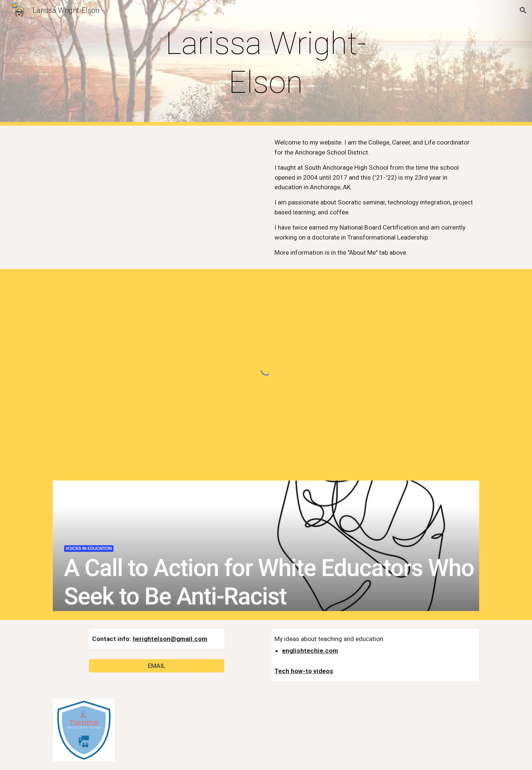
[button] (523, 10)
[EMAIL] (156, 666)
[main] (266, 63)
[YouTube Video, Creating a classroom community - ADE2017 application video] (157, 193)
